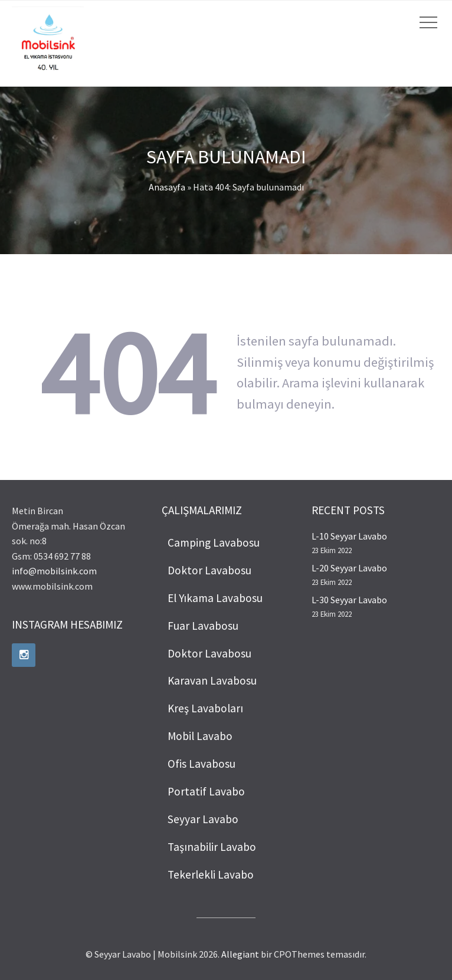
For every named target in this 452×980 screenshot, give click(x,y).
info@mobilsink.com (54, 571)
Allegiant (240, 954)
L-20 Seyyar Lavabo (349, 568)
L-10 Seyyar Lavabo (349, 536)
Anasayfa (167, 187)
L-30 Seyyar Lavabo (349, 600)
